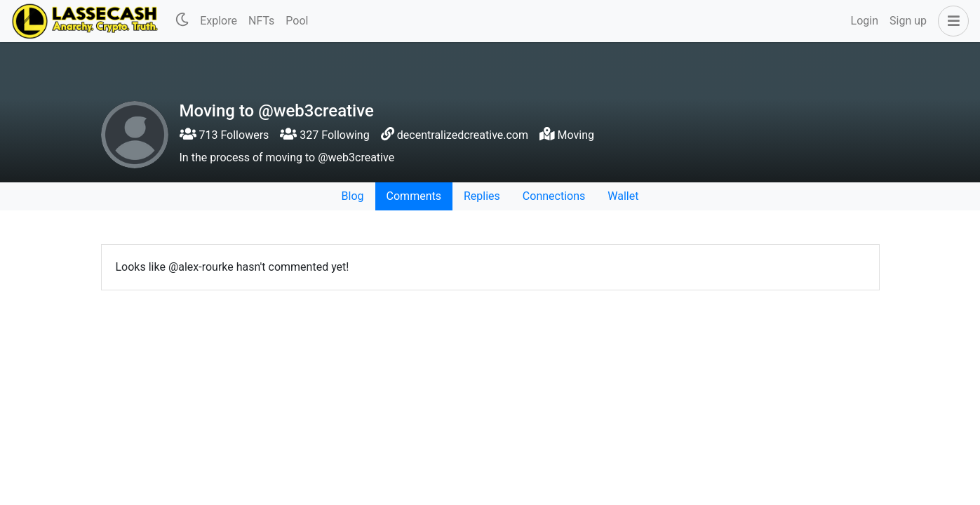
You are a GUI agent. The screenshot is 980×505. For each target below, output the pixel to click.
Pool (297, 21)
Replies (482, 196)
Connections (554, 196)
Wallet (623, 196)
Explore (219, 21)
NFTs (261, 21)
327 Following (324, 135)
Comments (414, 196)
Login (865, 21)
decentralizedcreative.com (463, 135)
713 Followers (224, 135)
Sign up (908, 21)
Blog (353, 196)
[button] (951, 21)
